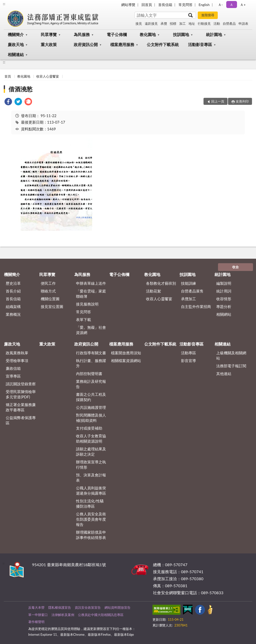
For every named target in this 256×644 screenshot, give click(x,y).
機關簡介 (16, 34)
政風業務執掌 (17, 353)
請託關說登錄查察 (21, 384)
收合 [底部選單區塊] (235, 267)
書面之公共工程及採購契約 (91, 397)
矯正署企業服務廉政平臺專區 (21, 407)
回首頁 (147, 5)
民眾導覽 (49, 34)
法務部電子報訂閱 (231, 366)
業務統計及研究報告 (91, 384)
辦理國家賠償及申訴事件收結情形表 (91, 535)
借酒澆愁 (20, 89)
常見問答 (185, 5)
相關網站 (224, 314)
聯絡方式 (48, 291)
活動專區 (188, 353)
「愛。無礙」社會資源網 (91, 330)
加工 (182, 24)
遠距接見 (151, 24)
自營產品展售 (192, 291)
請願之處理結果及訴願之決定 (91, 451)
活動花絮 (153, 291)
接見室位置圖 (52, 306)
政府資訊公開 (86, 44)
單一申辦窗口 (38, 615)
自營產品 (229, 24)
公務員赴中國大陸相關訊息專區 (101, 615)
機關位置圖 (50, 299)
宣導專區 (13, 376)
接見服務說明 (87, 304)
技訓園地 (181, 34)
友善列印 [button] (242, 101)
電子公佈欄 (117, 34)
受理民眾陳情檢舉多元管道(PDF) (21, 394)
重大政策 (49, 44)
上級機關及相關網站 (231, 355)
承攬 (164, 24)
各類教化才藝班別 (161, 283)
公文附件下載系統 (163, 44)
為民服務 (82, 34)
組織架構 (13, 306)
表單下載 (83, 319)
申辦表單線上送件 (91, 283)
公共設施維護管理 (91, 407)
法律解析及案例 (63, 615)
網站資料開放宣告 (117, 607)
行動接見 (204, 24)
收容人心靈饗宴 (48, 76)
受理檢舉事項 (17, 361)
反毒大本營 (36, 607)
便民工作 (48, 283)
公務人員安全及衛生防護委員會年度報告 (91, 519)
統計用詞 (224, 291)
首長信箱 (165, 5)
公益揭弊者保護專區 (21, 420)
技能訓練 (188, 283)
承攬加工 (188, 299)
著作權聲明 (36, 622)
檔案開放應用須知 (126, 353)
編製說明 (224, 283)
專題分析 (224, 306)
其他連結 (224, 374)
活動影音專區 (200, 44)
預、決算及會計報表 (91, 477)
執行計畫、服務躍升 (91, 363)
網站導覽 (128, 5)
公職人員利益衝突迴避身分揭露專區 (91, 491)
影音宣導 (188, 361)
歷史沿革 (13, 283)
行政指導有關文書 (91, 353)
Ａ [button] (231, 5)
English (204, 5)
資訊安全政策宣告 (88, 607)
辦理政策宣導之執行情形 (91, 464)
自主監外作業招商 (196, 306)
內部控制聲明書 (89, 374)
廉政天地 (16, 44)
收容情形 (224, 299)
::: (4, 4)
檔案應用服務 (122, 44)
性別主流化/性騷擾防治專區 (90, 504)
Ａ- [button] (220, 5)
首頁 (8, 76)
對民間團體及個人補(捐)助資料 (91, 418)
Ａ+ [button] (243, 5)
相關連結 (16, 54)
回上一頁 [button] (218, 101)
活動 (217, 24)
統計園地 (214, 34)
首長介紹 (13, 291)
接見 (139, 24)
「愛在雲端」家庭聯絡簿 (91, 294)
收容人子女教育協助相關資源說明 (91, 438)
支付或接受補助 (89, 428)
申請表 (243, 24)
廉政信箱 (13, 368)
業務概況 (13, 314)
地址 (192, 24)
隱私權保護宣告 (60, 607)
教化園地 (148, 34)
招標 (173, 24)
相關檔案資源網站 (126, 361)
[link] (8, 102)
